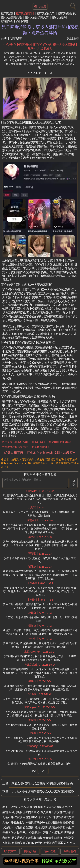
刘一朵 (49, 73)
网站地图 (70, 851)
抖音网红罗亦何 (41, 447)
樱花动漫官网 (25, 13)
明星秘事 (16, 39)
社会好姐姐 (38, 442)
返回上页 (73, 39)
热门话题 (22, 21)
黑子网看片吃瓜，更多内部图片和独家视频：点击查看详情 (40, 30)
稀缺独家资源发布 (59, 861)
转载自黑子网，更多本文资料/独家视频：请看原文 (40, 453)
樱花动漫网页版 (12, 17)
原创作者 (7, 21)
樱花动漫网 (59, 17)
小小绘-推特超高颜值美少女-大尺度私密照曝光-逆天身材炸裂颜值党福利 (45, 791)
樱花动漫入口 (46, 13)
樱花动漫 (7, 13)
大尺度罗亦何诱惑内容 (15, 447)
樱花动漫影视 (67, 13)
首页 (4, 39)
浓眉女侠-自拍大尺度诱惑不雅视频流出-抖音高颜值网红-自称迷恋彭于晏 (45, 783)
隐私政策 (50, 851)
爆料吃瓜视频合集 (22, 861)
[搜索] (73, 5)
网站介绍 (30, 851)
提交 (74, 483)
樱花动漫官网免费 (37, 17)
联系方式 (10, 851)
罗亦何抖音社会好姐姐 (15, 442)
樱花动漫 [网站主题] (40, 6)
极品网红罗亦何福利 (61, 442)
